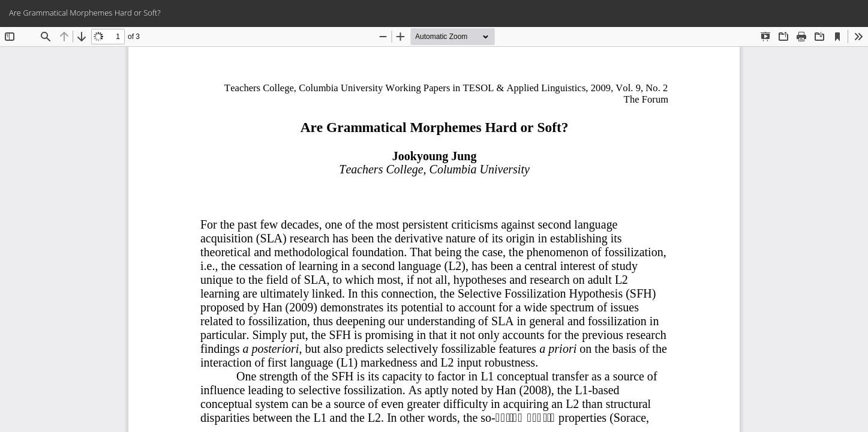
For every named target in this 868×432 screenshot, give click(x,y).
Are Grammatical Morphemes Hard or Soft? (85, 13)
